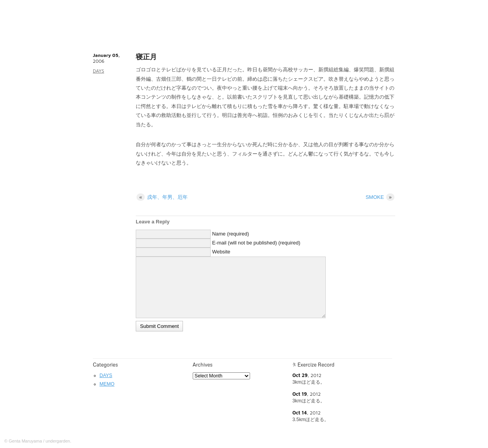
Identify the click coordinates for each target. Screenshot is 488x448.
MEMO (107, 384)
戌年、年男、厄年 (162, 197)
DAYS (98, 71)
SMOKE (380, 197)
